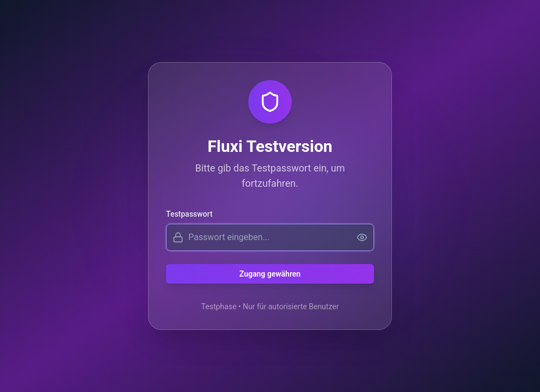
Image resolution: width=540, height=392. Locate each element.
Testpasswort (189, 214)
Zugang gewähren (270, 274)
